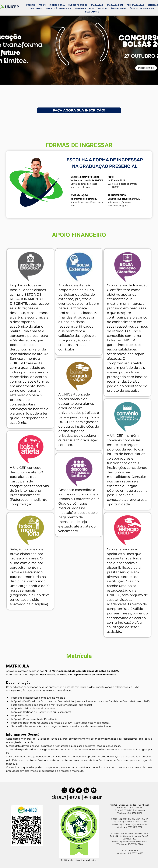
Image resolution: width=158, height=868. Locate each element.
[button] (57, 5)
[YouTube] (94, 790)
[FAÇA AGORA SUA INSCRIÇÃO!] (79, 110)
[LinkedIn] (86, 790)
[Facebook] (72, 790)
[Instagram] (64, 790)
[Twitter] (79, 790)
